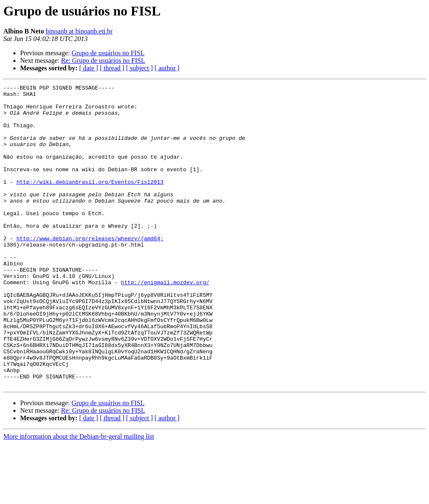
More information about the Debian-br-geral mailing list (79, 497)
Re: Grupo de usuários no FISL (103, 60)
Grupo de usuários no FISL (108, 53)
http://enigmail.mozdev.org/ (165, 322)
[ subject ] (140, 68)
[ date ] (89, 68)
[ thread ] (112, 68)
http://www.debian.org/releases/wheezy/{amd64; (90, 270)
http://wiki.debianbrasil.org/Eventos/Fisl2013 (90, 202)
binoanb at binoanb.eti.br (79, 31)
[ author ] (167, 68)
